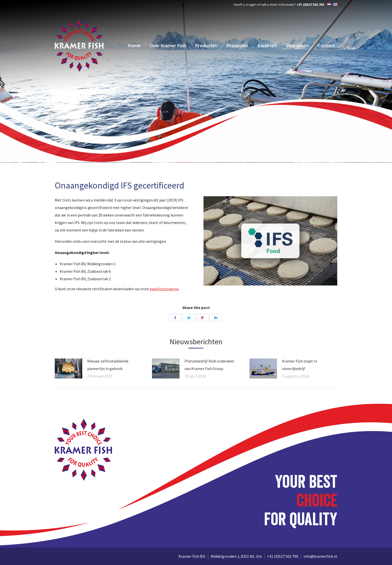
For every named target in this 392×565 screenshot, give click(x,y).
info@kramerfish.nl (320, 556)
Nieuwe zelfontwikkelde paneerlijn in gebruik (108, 365)
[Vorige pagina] (68, 368)
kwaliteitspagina (164, 289)
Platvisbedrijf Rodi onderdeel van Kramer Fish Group (209, 365)
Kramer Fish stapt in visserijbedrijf (299, 365)
